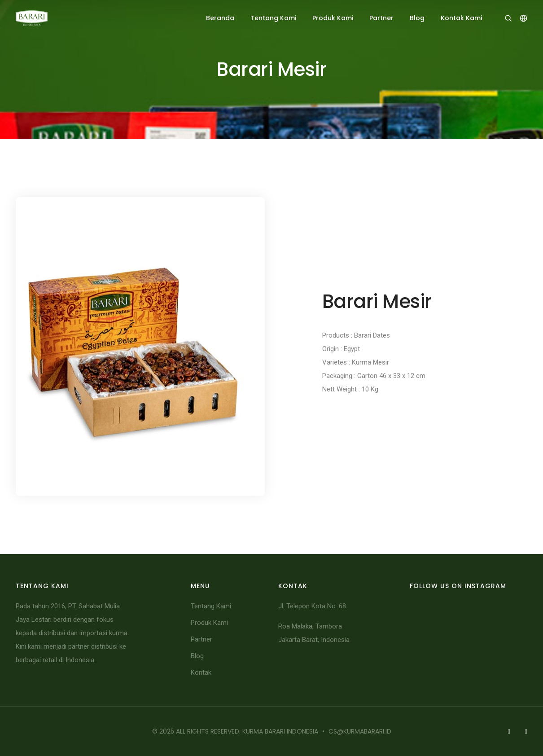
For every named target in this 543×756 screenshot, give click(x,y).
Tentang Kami (273, 18)
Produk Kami (333, 18)
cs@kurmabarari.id (360, 731)
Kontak (201, 672)
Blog (417, 18)
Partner (381, 18)
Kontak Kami (461, 18)
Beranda (220, 18)
